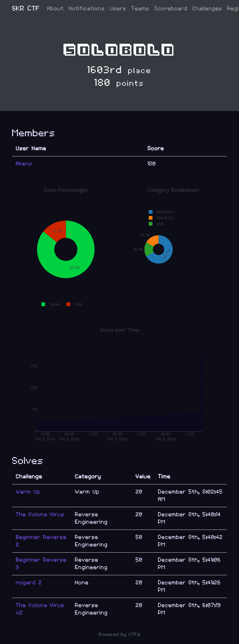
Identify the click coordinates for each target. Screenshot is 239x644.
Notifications (87, 9)
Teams (140, 9)
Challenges (207, 9)
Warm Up (28, 492)
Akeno (24, 164)
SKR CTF (26, 9)
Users (118, 9)
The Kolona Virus (40, 514)
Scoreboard (171, 9)
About (56, 9)
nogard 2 (29, 583)
